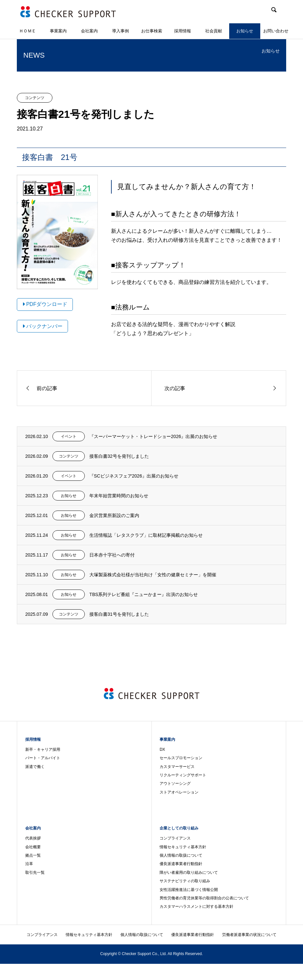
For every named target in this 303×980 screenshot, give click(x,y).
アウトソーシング (175, 783)
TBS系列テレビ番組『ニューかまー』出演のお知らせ (144, 594)
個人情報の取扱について (181, 855)
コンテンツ (35, 98)
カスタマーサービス (177, 767)
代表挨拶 (33, 838)
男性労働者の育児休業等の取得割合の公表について (204, 898)
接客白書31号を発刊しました (119, 614)
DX (162, 749)
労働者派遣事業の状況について (249, 935)
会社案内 (89, 31)
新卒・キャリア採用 (43, 749)
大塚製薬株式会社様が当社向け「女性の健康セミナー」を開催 (153, 575)
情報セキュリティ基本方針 (183, 847)
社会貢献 (214, 31)
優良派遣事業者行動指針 (181, 864)
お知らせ (245, 31)
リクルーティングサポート (183, 775)
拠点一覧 (33, 855)
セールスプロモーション (181, 758)
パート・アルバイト (43, 758)
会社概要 (33, 847)
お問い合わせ (276, 31)
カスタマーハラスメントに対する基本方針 (196, 907)
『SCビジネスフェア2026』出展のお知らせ (134, 476)
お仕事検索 (152, 31)
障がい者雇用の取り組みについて (189, 873)
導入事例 (120, 31)
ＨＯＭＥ (28, 31)
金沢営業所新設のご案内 (114, 515)
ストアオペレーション (179, 792)
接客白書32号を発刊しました (119, 456)
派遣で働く (35, 767)
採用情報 (183, 31)
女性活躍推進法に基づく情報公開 (189, 890)
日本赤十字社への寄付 (112, 555)
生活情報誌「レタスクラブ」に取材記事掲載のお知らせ (146, 535)
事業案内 (58, 31)
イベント (69, 436)
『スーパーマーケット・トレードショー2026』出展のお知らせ (153, 436)
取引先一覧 (35, 873)
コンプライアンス (175, 838)
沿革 (29, 864)
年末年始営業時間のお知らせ (119, 496)
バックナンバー (42, 326)
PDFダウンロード (45, 304)
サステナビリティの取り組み (185, 881)
